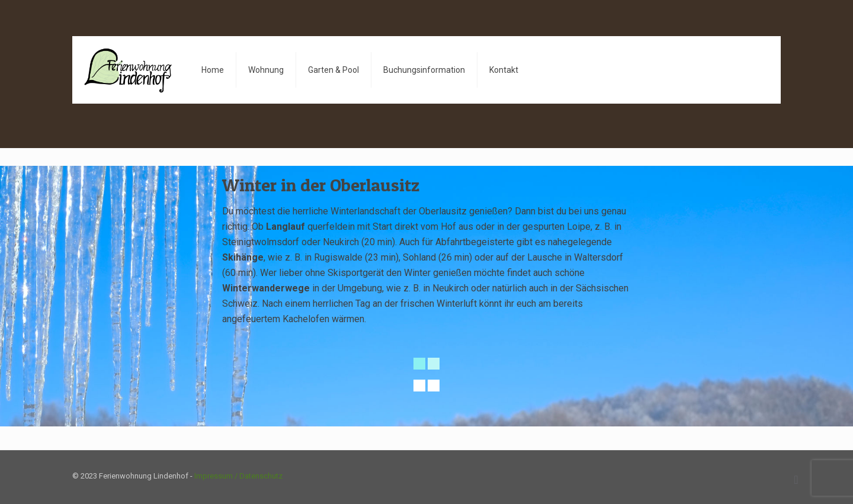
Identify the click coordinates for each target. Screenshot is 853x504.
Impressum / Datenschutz (238, 476)
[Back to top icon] (796, 480)
